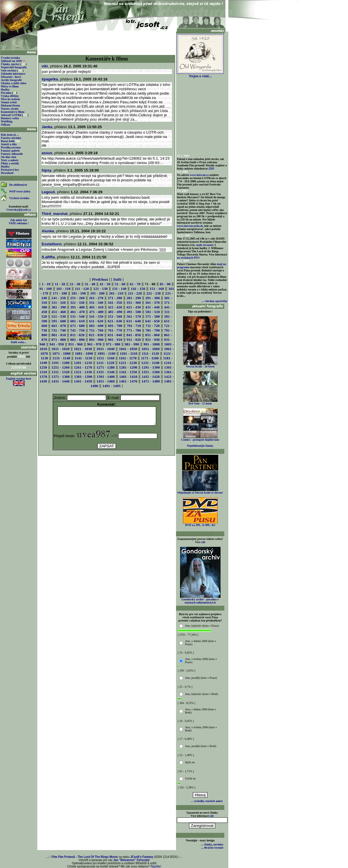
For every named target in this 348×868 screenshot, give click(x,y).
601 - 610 (77, 321)
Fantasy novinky (11, 138)
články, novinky (214, 844)
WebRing (7, 121)
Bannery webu (10, 118)
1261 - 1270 (83, 367)
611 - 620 (96, 321)
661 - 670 (59, 326)
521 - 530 (59, 316)
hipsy (47, 170)
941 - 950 (57, 344)
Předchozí (100, 279)
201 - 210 (116, 293)
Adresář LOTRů (11, 115)
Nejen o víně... (200, 74)
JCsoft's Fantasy (142, 857)
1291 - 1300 (151, 367)
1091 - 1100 (106, 353)
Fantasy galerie (10, 151)
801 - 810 (59, 335)
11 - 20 (60, 284)
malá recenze (204, 245)
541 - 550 (96, 316)
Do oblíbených (18, 185)
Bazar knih (8, 141)
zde (203, 542)
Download (7, 173)
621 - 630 (115, 321)
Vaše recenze (9, 70)
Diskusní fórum (10, 105)
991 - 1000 (151, 344)
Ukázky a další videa (14, 83)
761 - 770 (115, 330)
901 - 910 (115, 340)
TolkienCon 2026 (13, 61)
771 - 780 (134, 330)
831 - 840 (115, 335)
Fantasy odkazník (12, 154)
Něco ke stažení (10, 99)
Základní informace (13, 74)
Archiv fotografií (11, 80)
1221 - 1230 (128, 363)
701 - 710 (134, 326)
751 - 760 (96, 330)
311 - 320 (59, 302)
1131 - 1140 (61, 358)
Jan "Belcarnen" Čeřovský (132, 860)
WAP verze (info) (20, 191)
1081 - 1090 (84, 353)
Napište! (156, 866)
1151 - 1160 (106, 358)
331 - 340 (96, 302)
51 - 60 (120, 284)
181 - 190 (79, 293)
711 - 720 (152, 326)
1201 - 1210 (83, 363)
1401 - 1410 (128, 377)
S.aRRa (48, 257)
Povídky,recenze (11, 147)
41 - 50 (105, 284)
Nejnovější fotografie (14, 67)
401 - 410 (96, 307)
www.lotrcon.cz (199, 175)
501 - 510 (153, 312)
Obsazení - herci (11, 77)
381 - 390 (59, 307)
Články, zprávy (10, 64)
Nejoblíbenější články (200, 446)
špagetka (50, 79)
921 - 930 (152, 340)
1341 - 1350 (128, 372)
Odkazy (6, 125)
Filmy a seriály (10, 163)
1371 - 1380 (61, 377)
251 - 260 (77, 298)
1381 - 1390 (83, 377)
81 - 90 (165, 284)
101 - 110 (63, 289)
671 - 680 (77, 326)
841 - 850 (134, 335)
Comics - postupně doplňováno (200, 438)
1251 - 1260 (61, 367)
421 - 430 (134, 307)
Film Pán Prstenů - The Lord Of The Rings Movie (85, 857)
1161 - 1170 (128, 358)
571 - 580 (153, 316)
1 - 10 (46, 284)
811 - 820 (77, 335)
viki (45, 66)
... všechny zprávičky (215, 301)
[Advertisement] (107, 41)
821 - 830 (96, 335)
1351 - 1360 (150, 372)
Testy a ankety (10, 160)
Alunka (48, 231)
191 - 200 (97, 293)
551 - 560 (115, 316)
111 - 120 (82, 289)
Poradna (6, 93)
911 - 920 (134, 340)
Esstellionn (52, 244)
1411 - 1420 (151, 377)
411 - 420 (115, 307)
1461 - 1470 (128, 381)
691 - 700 (115, 326)
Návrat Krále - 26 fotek (200, 365)
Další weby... (19, 342)
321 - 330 (77, 302)
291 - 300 (153, 298)
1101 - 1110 (128, 353)
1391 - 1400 (106, 377)
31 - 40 (90, 284)
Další (117, 279)
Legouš (48, 192)
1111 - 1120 (150, 353)
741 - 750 (77, 330)
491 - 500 (134, 312)
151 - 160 (157, 289)
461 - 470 (77, 312)
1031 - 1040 (105, 349)
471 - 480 (96, 312)
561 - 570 (134, 316)
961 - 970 (94, 344)
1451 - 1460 (106, 381)
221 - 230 (153, 293)
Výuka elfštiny (10, 96)
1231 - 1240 (150, 363)
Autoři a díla (9, 144)
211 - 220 (135, 293)
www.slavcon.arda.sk (190, 226)
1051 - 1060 (150, 349)
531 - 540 (77, 316)
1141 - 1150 (83, 358)
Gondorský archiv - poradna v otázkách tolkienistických (200, 600)
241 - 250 (59, 298)
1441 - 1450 (83, 381)
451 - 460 (59, 312)
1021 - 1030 (83, 349)
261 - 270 (96, 298)
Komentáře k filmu (13, 112)
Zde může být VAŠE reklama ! (19, 222)
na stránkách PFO (188, 258)
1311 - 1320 (60, 372)
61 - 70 (135, 284)
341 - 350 (115, 302)
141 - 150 (138, 289)
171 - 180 (60, 293)
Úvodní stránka (10, 58)
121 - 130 (100, 289)
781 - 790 (153, 330)
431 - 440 (152, 307)
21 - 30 (75, 284)
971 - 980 (113, 344)
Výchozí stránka (19, 198)
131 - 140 (119, 289)
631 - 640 (134, 321)
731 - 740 (59, 330)
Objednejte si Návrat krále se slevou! (200, 491)
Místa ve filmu (10, 86)
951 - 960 (75, 344)
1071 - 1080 (61, 353)
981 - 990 (132, 344)
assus (47, 153)
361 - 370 (152, 302)
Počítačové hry (10, 170)
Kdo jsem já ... (10, 135)
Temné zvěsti (9, 102)
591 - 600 (59, 321)
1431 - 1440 (61, 381)
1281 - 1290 (128, 367)
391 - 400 (77, 307)
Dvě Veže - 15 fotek (200, 402)
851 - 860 (152, 335)
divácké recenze (214, 848)
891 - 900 (96, 340)
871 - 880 (59, 340)
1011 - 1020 (60, 349)
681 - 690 (96, 326)
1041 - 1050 (128, 349)
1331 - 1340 (105, 372)
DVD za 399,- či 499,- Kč (200, 524)
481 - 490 (115, 312)
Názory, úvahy (10, 109)
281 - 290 (134, 298)
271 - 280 (115, 298)
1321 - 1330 (83, 372)
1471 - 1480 (151, 381)
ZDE (211, 169)
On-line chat (9, 157)
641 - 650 (152, 321)
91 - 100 (46, 289)
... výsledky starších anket (207, 801)
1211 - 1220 (105, 363)
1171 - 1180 (150, 358)
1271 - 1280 (106, 367)
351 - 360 (134, 302)
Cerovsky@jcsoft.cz (18, 210)
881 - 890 (77, 340)
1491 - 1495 (111, 386)
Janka (47, 127)
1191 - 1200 (60, 363)
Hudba (5, 90)
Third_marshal (55, 214)
